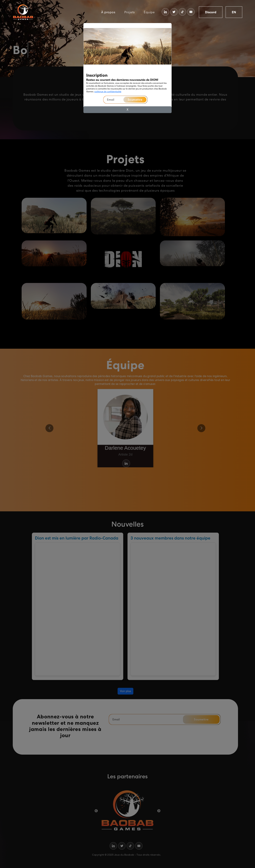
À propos (108, 12)
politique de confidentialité (108, 92)
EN (234, 12)
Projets (130, 12)
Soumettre (135, 100)
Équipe (149, 12)
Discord (211, 12)
